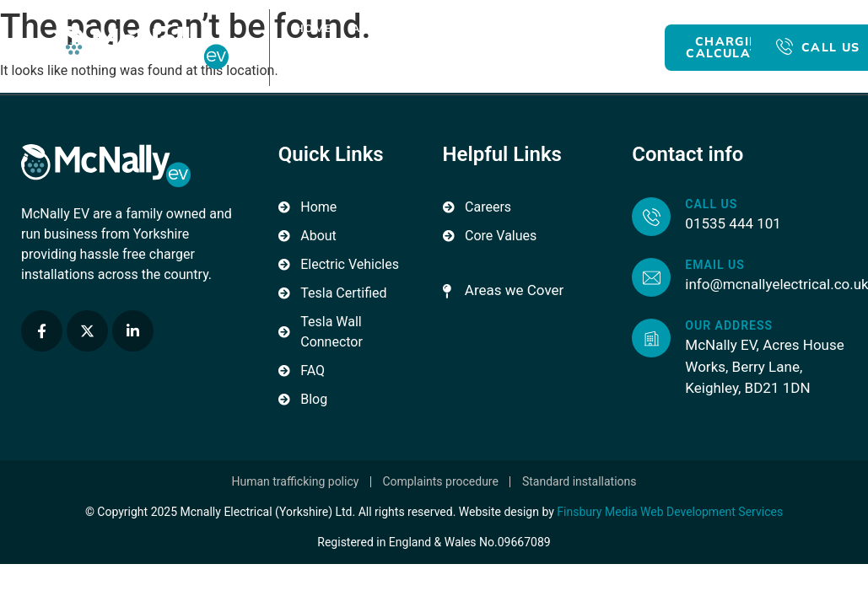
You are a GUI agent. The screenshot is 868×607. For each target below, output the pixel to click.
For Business (566, 28)
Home (314, 28)
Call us (711, 204)
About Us (384, 28)
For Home (468, 28)
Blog (323, 67)
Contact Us (399, 67)
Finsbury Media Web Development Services (670, 512)
